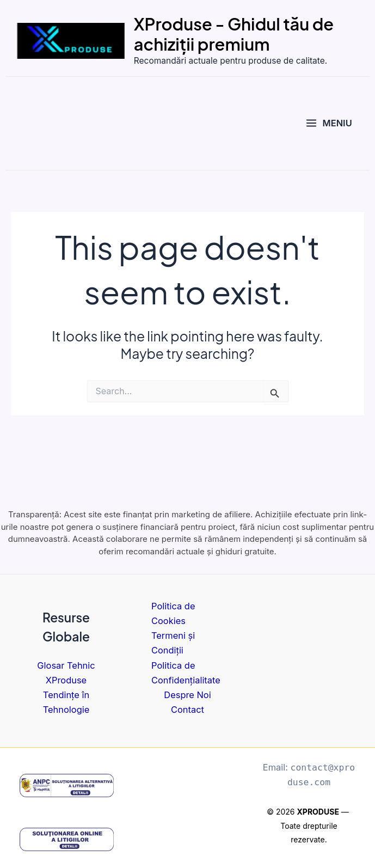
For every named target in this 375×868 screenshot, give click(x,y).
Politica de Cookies (173, 613)
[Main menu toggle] (328, 125)
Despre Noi (187, 695)
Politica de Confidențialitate (186, 673)
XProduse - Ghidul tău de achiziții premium (244, 35)
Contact (187, 710)
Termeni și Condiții (173, 643)
